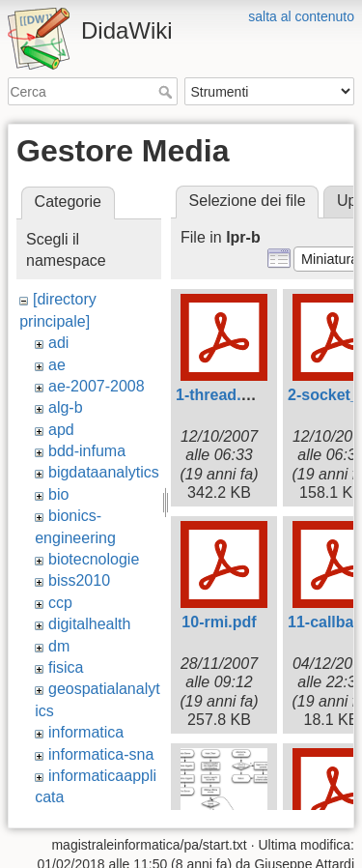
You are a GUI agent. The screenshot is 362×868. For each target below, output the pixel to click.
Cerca (167, 92)
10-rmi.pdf (219, 622)
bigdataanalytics (104, 472)
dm (59, 646)
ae (57, 365)
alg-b (66, 407)
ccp (60, 603)
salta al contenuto (301, 16)
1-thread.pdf (220, 395)
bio (58, 494)
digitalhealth (89, 624)
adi (58, 343)
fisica (66, 667)
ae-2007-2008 (97, 386)
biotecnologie (94, 559)
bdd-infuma (87, 451)
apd (61, 430)
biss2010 (79, 580)
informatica (86, 732)
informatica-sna (101, 754)
